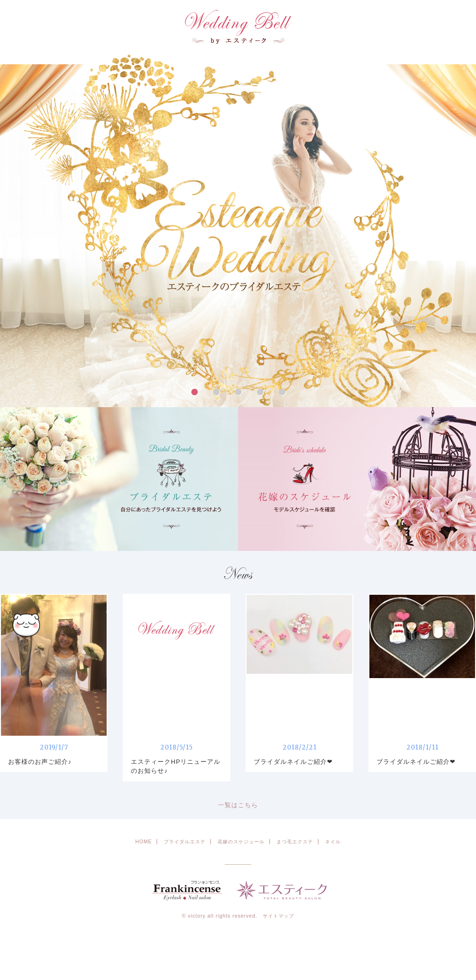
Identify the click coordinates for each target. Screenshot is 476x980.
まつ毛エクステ (295, 842)
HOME (144, 842)
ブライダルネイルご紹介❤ (293, 762)
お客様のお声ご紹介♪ (40, 762)
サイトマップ (278, 916)
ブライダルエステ (185, 842)
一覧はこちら (238, 805)
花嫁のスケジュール (241, 842)
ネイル (333, 842)
